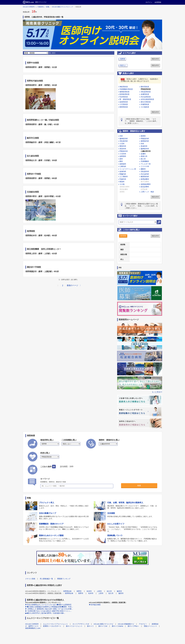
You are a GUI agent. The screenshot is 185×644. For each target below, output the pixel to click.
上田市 (99, 591)
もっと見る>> (157, 392)
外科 (142, 144)
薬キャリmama (117, 626)
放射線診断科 (146, 184)
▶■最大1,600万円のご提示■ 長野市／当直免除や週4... (45, 613)
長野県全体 (67, 591)
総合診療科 (145, 187)
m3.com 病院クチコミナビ (103, 624)
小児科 (122, 144)
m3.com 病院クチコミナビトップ (62, 7)
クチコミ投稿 (30, 579)
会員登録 (158, 2)
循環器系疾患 (124, 92)
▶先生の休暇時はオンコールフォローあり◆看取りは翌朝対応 (48, 605)
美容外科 (123, 149)
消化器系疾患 (146, 92)
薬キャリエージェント (74, 626)
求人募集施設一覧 (46, 579)
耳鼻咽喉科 (145, 161)
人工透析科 (124, 177)
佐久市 (109, 591)
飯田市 (119, 591)
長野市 (79, 591)
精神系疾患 (124, 107)
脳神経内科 (124, 139)
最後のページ (72, 285)
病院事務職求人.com (33, 628)
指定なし (123, 65)
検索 (139, 485)
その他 (122, 184)
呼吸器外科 (124, 151)
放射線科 (123, 164)
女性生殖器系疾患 (147, 99)
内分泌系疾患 (146, 97)
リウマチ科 (145, 166)
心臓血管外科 (146, 151)
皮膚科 (143, 154)
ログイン (149, 2)
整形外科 (123, 146)
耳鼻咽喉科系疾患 (126, 89)
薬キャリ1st (103, 626)
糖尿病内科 (145, 177)
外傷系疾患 (145, 104)
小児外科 (123, 154)
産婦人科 (144, 156)
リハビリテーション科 (128, 169)
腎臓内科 (123, 174)
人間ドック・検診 (147, 192)
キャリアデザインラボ (81, 624)
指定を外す (155, 59)
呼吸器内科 (145, 139)
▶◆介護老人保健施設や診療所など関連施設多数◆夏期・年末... (49, 607)
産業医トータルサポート (52, 626)
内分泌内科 (145, 174)
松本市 (89, 591)
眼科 (121, 161)
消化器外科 (145, 171)
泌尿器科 (123, 156)
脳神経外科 (145, 149)
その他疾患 (145, 107)
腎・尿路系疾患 (125, 99)
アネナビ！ (143, 624)
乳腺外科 (123, 179)
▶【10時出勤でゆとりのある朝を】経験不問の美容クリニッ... (48, 611)
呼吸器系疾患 (146, 89)
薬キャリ (90, 626)
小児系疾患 (124, 104)
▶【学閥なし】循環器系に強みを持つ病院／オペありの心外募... (49, 609)
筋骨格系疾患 (124, 94)
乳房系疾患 (124, 97)
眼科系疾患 (145, 87)
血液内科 (123, 171)
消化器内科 (124, 141)
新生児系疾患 (146, 102)
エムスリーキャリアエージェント (55, 624)
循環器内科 (145, 141)
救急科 (122, 182)
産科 (121, 159)
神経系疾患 (124, 87)
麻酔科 (143, 169)
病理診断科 (145, 179)
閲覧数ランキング (64, 579)
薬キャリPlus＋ (133, 626)
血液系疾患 (124, 102)
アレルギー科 (146, 164)
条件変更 (123, 236)
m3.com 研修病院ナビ (126, 624)
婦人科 (143, 159)
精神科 (143, 136)
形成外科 (144, 146)
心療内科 (123, 166)
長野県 (123, 59)
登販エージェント (150, 626)
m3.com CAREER (32, 624)
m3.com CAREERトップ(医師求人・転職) (36, 7)
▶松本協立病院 (95, 605)
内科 (121, 136)
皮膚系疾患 (145, 94)
